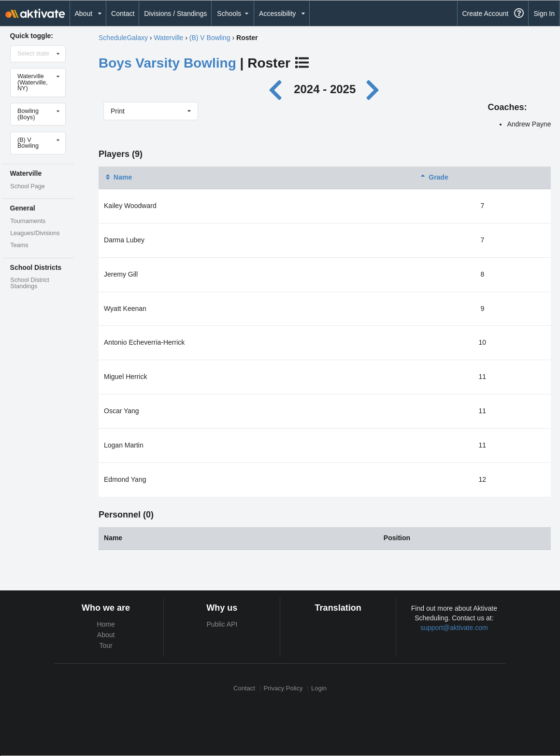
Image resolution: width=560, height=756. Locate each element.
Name (118, 177)
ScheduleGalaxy (123, 38)
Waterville (168, 38)
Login (319, 689)
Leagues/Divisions (35, 233)
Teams (19, 245)
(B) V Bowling (210, 38)
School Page (27, 186)
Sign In (544, 14)
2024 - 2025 (325, 89)
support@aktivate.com (454, 628)
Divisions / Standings (175, 14)
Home (106, 624)
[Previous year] (278, 89)
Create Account (485, 14)
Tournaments (28, 221)
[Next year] (373, 89)
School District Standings (29, 283)
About (106, 635)
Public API (222, 624)
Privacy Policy (283, 689)
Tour (106, 645)
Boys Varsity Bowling (167, 63)
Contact (123, 14)
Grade (433, 177)
